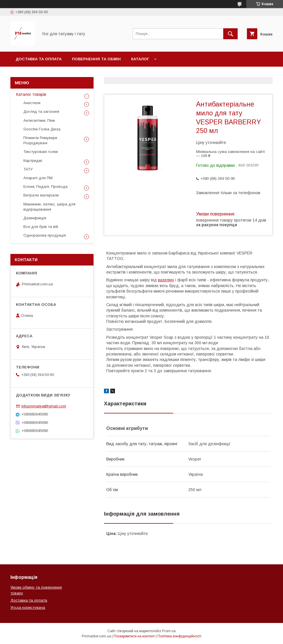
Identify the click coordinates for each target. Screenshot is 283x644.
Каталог (140, 59)
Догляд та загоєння (41, 112)
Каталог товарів (31, 94)
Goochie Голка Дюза (42, 129)
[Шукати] (230, 34)
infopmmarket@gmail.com (44, 406)
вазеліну (166, 280)
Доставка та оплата (39, 59)
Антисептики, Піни (39, 120)
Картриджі (33, 161)
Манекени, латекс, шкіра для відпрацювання (49, 207)
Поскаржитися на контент (134, 636)
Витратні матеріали (41, 195)
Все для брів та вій (41, 227)
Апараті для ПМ (38, 178)
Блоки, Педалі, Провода (45, 187)
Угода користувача (28, 608)
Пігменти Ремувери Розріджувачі (40, 140)
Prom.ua (169, 631)
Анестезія (32, 103)
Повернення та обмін (96, 59)
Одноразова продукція (45, 235)
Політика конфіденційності (179, 636)
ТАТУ (28, 169)
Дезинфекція (35, 218)
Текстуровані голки (41, 152)
